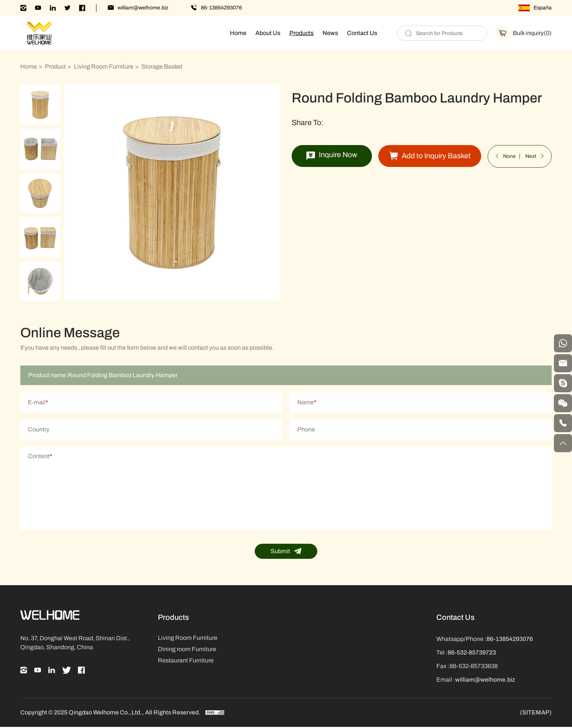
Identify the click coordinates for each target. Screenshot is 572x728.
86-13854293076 (221, 8)
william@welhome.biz (143, 8)
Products (301, 33)
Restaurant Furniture (186, 661)
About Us (268, 33)
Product (55, 67)
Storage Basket (162, 67)
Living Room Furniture (104, 67)
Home (238, 33)
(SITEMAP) (536, 714)
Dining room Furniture (187, 650)
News (330, 33)
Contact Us (362, 33)
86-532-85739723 (472, 654)
